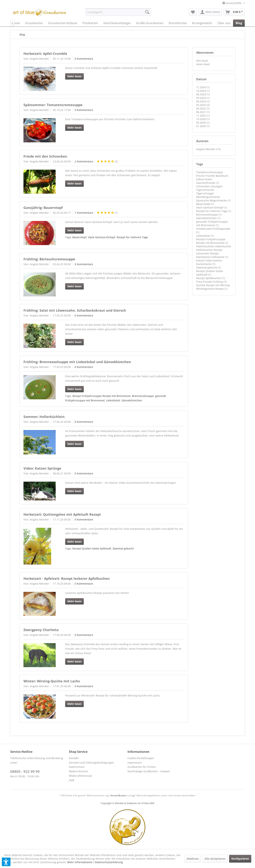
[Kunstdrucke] (178, 23)
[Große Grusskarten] (150, 23)
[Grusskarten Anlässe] (63, 23)
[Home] (16, 23)
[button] (6, 862)
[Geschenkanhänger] (117, 23)
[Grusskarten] (34, 23)
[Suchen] (147, 12)
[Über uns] (224, 23)
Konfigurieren (240, 859)
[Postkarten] (90, 23)
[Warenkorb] (234, 12)
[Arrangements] (202, 23)
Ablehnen (193, 859)
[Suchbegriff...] (118, 12)
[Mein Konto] (210, 12)
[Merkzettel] (193, 12)
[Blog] (239, 23)
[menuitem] (232, 3)
